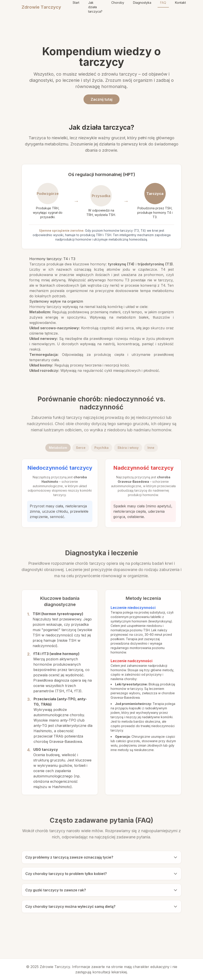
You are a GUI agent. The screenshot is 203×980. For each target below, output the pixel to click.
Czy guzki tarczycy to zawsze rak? (101, 891)
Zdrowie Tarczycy (41, 7)
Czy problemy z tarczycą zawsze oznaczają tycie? (101, 858)
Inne (151, 449)
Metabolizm (58, 449)
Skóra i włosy (128, 449)
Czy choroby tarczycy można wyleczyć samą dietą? (101, 908)
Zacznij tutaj (101, 99)
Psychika (101, 449)
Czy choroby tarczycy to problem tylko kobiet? (101, 875)
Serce (81, 449)
